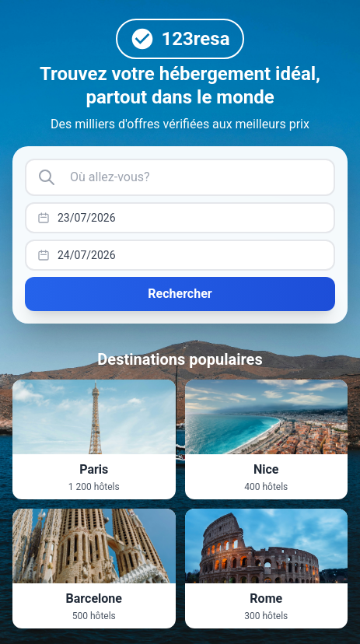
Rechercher (180, 294)
